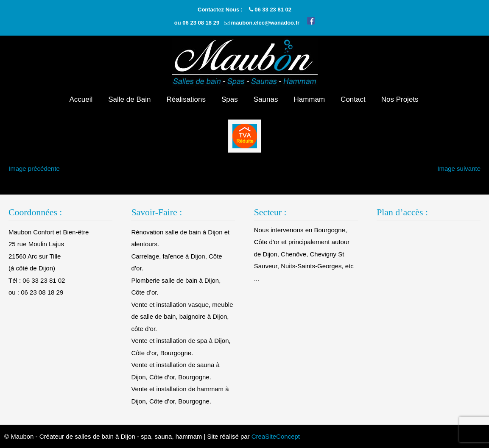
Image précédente (34, 168)
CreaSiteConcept (276, 436)
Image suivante (459, 168)
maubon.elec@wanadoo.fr (265, 23)
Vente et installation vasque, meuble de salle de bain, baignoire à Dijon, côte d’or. (182, 317)
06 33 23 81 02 (273, 10)
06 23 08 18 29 (201, 23)
